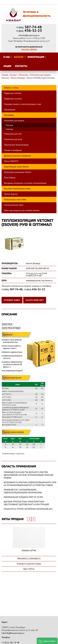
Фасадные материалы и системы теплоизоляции (25, 183)
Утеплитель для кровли (14, 121)
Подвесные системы (13, 99)
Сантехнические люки (14, 205)
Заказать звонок (29, 49)
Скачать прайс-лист (35, 300)
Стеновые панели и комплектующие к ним (23, 104)
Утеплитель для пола (13, 139)
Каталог (19, 57)
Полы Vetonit (10, 178)
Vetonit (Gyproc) (11, 194)
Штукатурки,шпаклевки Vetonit (18, 172)
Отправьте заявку (12, 300)
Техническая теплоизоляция (16, 145)
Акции (7, 66)
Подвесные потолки (13, 93)
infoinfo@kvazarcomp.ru (29, 35)
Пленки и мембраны (13, 150)
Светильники (10, 110)
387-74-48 (29, 27)
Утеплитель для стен (13, 134)
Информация (36, 57)
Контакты (21, 66)
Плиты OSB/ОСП (11, 161)
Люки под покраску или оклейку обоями (22, 210)
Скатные (9, 129)
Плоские (9, 125)
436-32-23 (29, 30)
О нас (7, 57)
